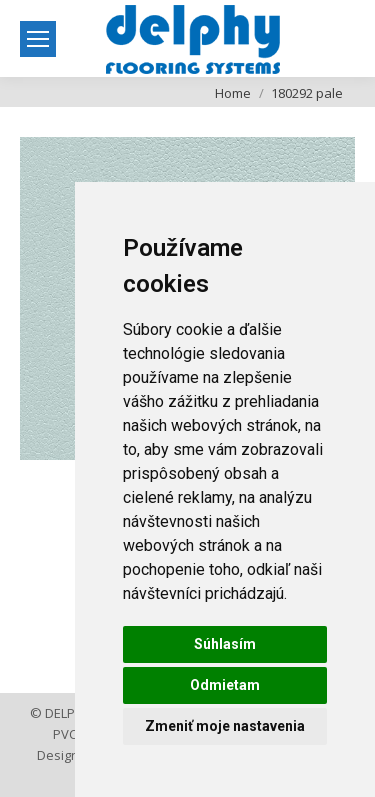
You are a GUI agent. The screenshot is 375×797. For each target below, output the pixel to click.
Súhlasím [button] (225, 644)
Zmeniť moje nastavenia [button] (225, 726)
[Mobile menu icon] (38, 39)
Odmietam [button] (225, 685)
